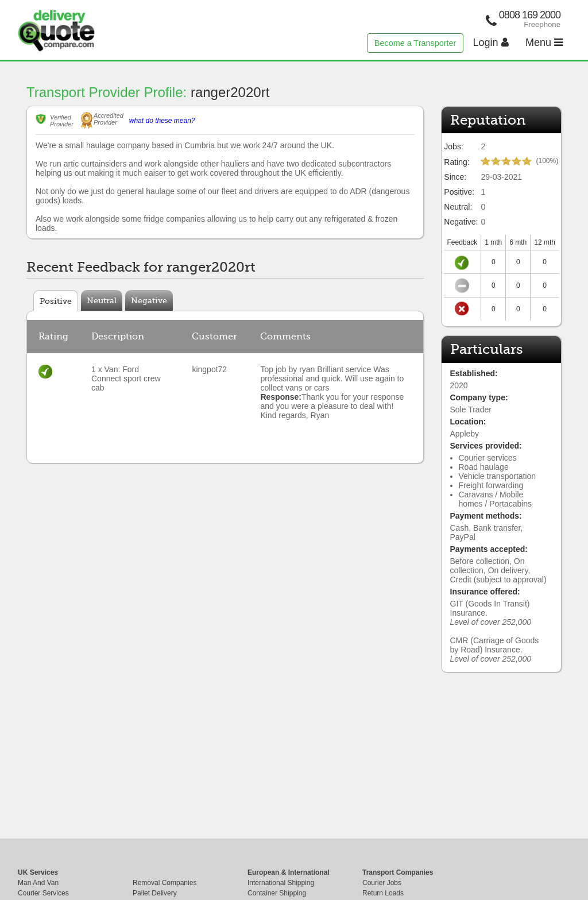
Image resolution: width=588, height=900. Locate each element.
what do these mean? (162, 121)
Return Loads (383, 893)
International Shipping (281, 883)
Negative (149, 300)
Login (491, 43)
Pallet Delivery (155, 893)
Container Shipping (277, 893)
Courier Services (43, 893)
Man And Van (38, 883)
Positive (56, 301)
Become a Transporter (415, 43)
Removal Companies (165, 883)
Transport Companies (398, 872)
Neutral (102, 300)
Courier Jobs (382, 883)
